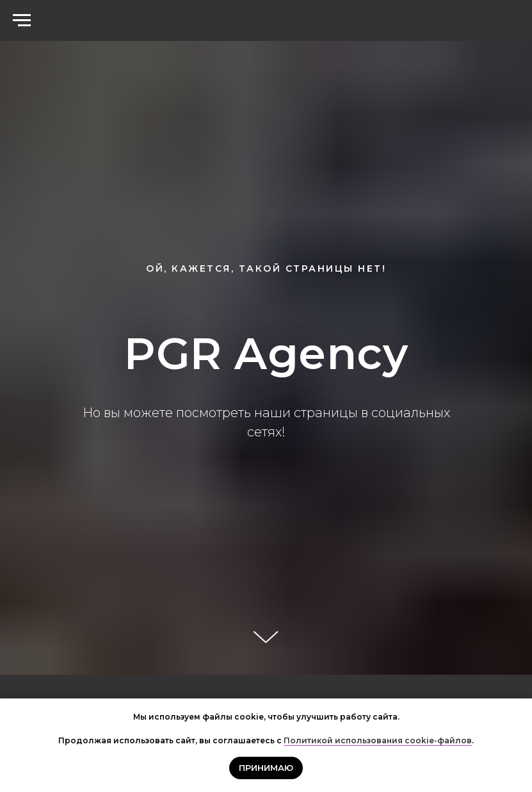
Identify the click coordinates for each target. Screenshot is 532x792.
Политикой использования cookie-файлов (378, 740)
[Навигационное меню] (22, 21)
